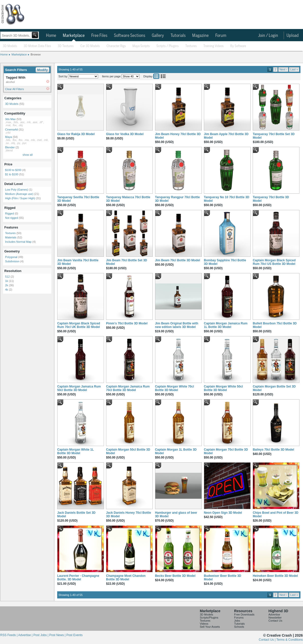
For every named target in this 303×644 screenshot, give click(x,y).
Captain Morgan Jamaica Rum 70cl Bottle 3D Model (128, 388)
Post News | (58, 635)
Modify (42, 70)
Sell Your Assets (210, 627)
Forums (239, 618)
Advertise (274, 614)
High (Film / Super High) (20, 198)
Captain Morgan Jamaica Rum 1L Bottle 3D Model (226, 325)
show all (28, 155)
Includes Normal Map (18, 242)
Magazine (200, 36)
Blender (10, 147)
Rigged (10, 213)
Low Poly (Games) (17, 190)
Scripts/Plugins (209, 618)
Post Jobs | (41, 635)
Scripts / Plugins (168, 46)
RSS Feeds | (9, 635)
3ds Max (10, 119)
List (163, 76)
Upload (293, 36)
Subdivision (12, 261)
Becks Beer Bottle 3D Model (175, 576)
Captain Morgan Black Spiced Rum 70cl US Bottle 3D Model (274, 262)
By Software (238, 46)
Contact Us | (268, 640)
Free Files (99, 36)
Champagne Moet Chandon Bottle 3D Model (126, 578)
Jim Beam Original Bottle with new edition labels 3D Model (177, 325)
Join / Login (268, 36)
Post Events (74, 635)
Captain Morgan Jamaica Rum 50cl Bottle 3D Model (79, 388)
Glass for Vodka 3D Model (125, 134)
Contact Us (275, 621)
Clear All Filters (14, 89)
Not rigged (12, 218)
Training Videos (214, 46)
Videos (204, 624)
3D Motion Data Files (37, 46)
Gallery (158, 36)
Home (51, 36)
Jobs (237, 621)
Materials (11, 237)
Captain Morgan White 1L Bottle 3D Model (75, 451)
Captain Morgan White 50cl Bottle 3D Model (223, 388)
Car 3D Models (90, 46)
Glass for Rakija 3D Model (76, 134)
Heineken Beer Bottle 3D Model (275, 576)
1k (7, 281)
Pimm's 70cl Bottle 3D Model (127, 323)
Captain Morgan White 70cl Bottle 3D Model (175, 388)
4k (7, 290)
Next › (283, 69)
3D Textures (66, 46)
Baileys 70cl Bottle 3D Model (273, 450)
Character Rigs (116, 46)
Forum (221, 36)
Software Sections (130, 36)
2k (7, 285)
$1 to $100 (12, 174)
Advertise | (26, 635)
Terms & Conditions (290, 640)
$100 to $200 (13, 170)
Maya (9, 137)
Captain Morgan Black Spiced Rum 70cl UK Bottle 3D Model (79, 325)
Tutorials (178, 36)
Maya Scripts (141, 46)
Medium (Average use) (19, 194)
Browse (36, 54)
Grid (156, 76)
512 (7, 277)
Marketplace (74, 36)
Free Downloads (244, 614)
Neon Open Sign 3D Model (223, 513)
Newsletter (275, 618)
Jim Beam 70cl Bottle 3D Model (178, 260)
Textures (191, 46)
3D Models (10, 46)
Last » (294, 69)
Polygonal (11, 257)
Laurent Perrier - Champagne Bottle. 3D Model (78, 578)
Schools (239, 627)
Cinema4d (11, 130)
